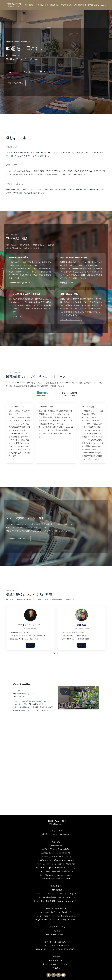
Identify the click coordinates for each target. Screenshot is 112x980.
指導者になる (66, 5)
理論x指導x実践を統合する (56, 908)
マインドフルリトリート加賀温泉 (56, 945)
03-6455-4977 (22, 696)
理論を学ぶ (55, 5)
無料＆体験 (29, 5)
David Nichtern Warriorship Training (56, 878)
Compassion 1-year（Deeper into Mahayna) (56, 863)
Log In (104, 5)
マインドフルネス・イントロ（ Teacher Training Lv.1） (56, 893)
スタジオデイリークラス (56, 926)
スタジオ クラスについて (71, 320)
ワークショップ (16, 316)
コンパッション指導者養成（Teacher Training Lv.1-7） (56, 900)
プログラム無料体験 (16, 83)
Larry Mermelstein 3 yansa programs (56, 874)
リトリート (56, 937)
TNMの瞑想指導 (56, 889)
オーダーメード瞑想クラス (56, 934)
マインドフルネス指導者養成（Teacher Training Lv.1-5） (56, 896)
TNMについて (56, 956)
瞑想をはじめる (42, 5)
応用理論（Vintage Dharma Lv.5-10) (56, 856)
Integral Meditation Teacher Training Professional (56, 919)
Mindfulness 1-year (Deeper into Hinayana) (56, 859)
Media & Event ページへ (19, 539)
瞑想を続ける (94, 5)
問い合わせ (56, 967)
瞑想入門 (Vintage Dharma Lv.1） (56, 833)
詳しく (30, 646)
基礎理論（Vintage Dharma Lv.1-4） (56, 852)
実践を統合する (80, 5)
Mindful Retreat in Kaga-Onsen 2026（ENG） (56, 948)
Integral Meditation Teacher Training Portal (56, 911)
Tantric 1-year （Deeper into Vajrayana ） (56, 870)
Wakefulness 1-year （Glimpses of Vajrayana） (56, 867)
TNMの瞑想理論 (56, 844)
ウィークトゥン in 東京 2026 (56, 941)
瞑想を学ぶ (56, 841)
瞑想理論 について (69, 283)
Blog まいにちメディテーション (56, 963)
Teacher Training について (21, 283)
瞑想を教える (56, 885)
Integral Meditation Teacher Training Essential (56, 915)
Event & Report (56, 960)
